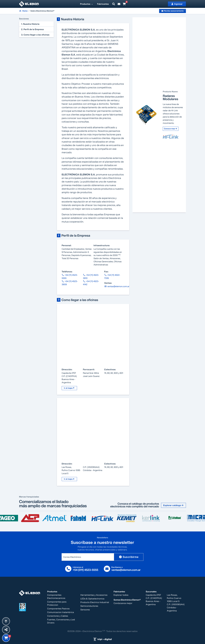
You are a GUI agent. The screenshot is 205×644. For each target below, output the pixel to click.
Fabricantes (103, 4)
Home (23, 11)
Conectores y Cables (58, 616)
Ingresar (177, 4)
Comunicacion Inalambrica (61, 612)
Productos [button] (87, 4)
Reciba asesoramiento (173, 11)
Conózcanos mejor (123, 603)
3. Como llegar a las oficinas (35, 35)
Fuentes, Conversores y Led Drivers (61, 621)
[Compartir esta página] (6, 630)
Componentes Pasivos (58, 609)
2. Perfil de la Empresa (32, 29)
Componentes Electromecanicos (56, 596)
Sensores (85, 610)
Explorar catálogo (173, 505)
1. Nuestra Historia (30, 24)
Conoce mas (171, 129)
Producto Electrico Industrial (95, 602)
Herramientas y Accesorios (94, 595)
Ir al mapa (69, 388)
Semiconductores (89, 606)
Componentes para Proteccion (57, 603)
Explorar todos (121, 595)
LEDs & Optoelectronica (92, 599)
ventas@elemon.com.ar (117, 286)
